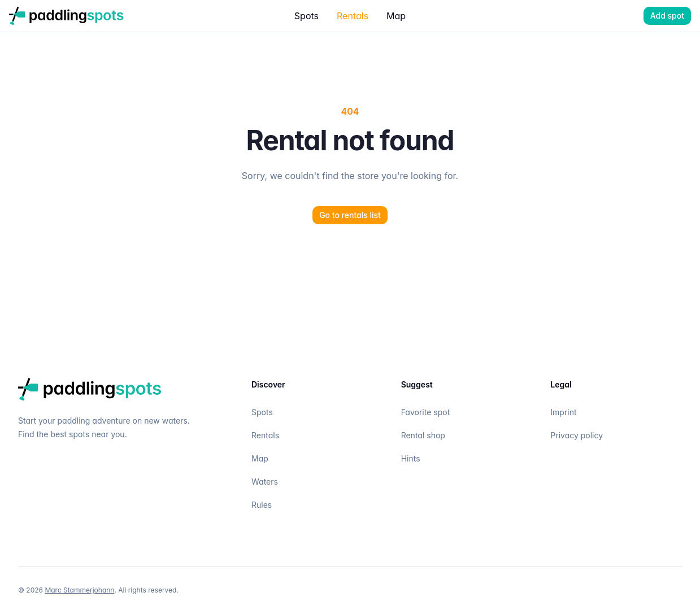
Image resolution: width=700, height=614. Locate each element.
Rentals (353, 16)
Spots (306, 16)
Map (396, 16)
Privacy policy (577, 435)
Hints (411, 458)
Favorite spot (426, 412)
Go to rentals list (350, 215)
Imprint (563, 412)
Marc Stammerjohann (79, 590)
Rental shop (423, 435)
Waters (265, 482)
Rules (262, 505)
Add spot (667, 16)
